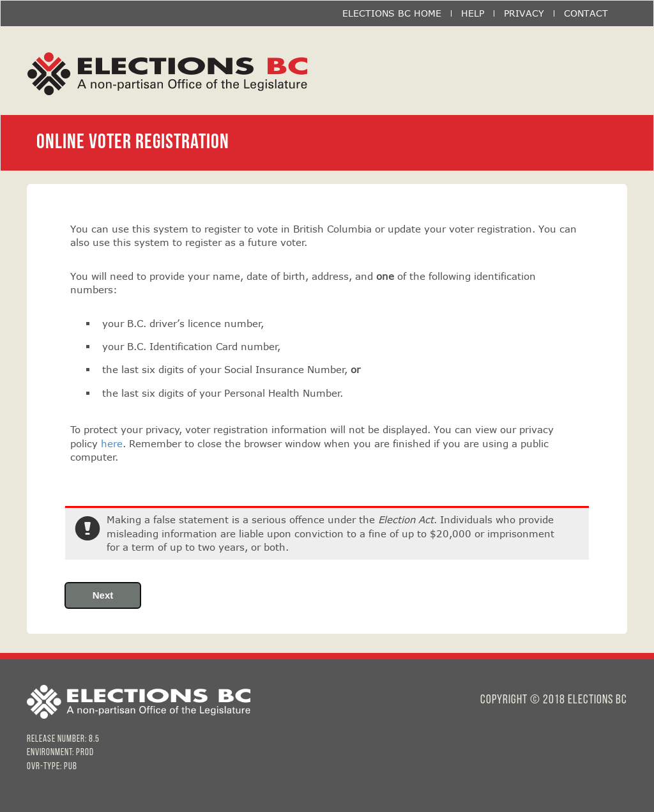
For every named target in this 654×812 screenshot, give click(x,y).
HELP (473, 13)
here (112, 443)
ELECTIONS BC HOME (392, 13)
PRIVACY (524, 13)
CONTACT (586, 13)
